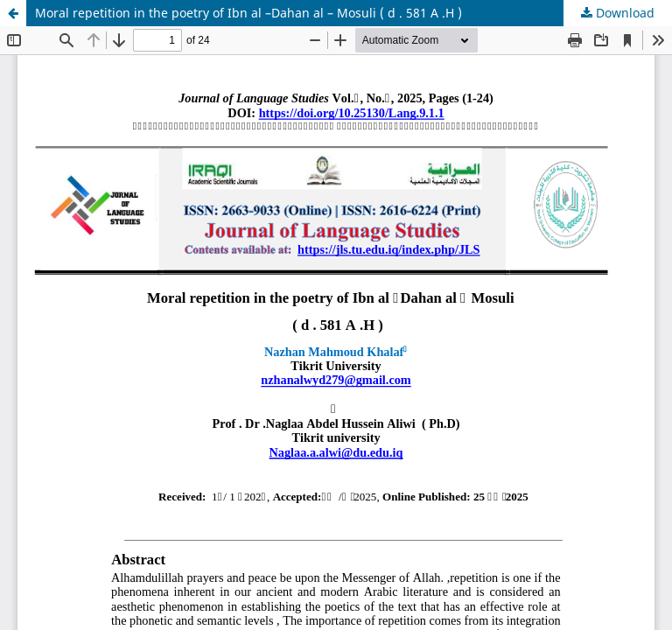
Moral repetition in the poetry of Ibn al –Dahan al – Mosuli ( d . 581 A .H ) (248, 13)
